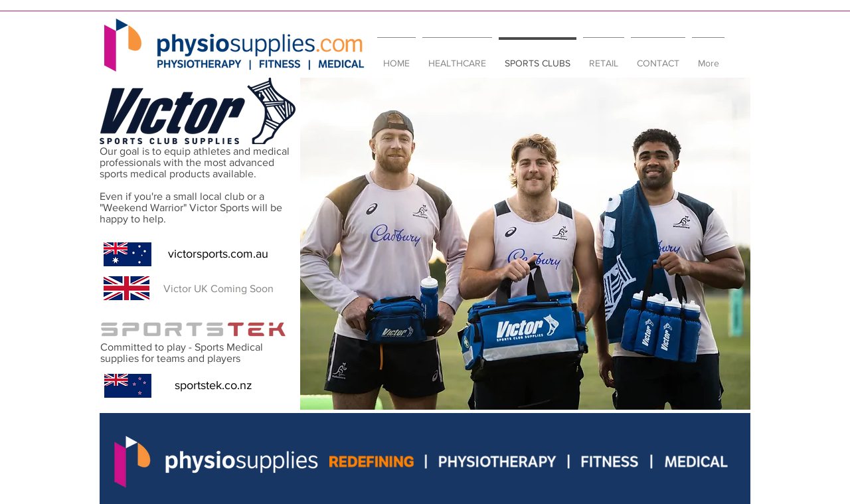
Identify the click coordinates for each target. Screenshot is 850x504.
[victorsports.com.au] (218, 254)
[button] (218, 289)
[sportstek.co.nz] (213, 386)
